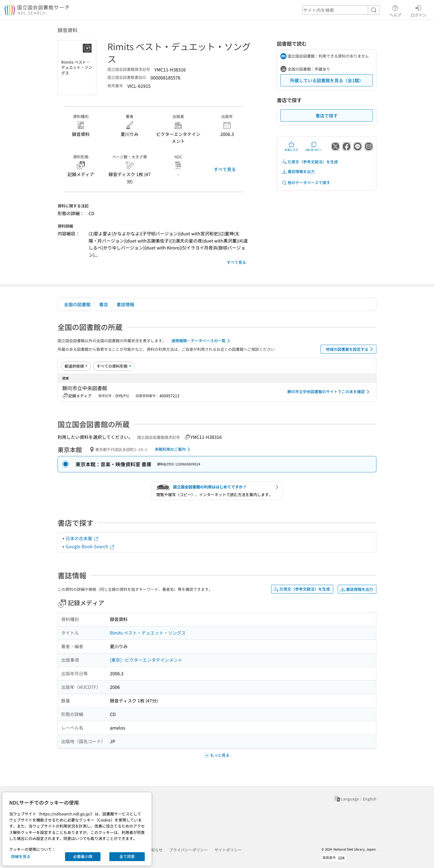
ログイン (418, 10)
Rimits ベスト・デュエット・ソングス (148, 633)
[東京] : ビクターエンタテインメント (146, 660)
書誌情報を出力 (298, 172)
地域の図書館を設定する (350, 349)
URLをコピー (314, 146)
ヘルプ (395, 10)
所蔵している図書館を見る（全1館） (327, 80)
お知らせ (155, 850)
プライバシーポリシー (188, 850)
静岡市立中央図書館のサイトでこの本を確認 (329, 392)
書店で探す (327, 115)
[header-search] (341, 10)
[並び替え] (76, 366)
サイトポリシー (228, 850)
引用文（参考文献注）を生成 (310, 162)
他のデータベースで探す (306, 183)
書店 (104, 304)
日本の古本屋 (82, 538)
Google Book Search (90, 546)
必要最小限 (83, 856)
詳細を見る (21, 856)
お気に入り (291, 146)
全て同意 (127, 856)
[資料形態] (114, 366)
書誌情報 (125, 304)
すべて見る (225, 169)
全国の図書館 (77, 304)
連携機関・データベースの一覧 (202, 341)
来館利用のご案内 (173, 449)
